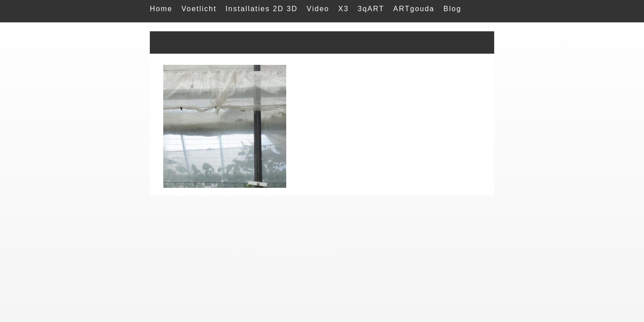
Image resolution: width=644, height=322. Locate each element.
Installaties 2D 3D (261, 9)
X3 (343, 9)
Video (318, 9)
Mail (158, 27)
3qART (371, 9)
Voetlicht (199, 9)
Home (161, 9)
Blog (453, 9)
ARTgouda (414, 9)
